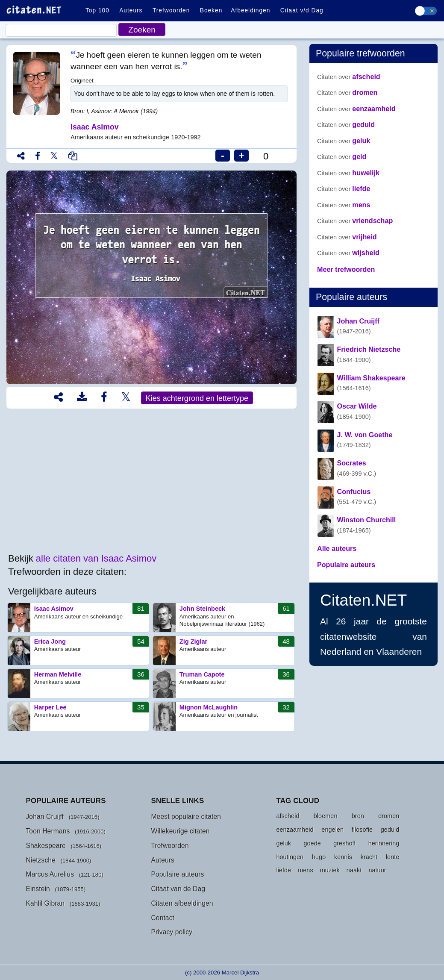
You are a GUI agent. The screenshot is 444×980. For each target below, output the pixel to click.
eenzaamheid (356, 109)
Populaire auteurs (177, 874)
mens (344, 205)
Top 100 (97, 10)
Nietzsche (41, 860)
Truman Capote (224, 683)
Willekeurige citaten (180, 831)
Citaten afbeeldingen (182, 903)
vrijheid (347, 237)
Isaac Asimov (78, 618)
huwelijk (348, 173)
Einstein (38, 889)
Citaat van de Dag (178, 889)
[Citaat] (61, 30)
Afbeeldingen (250, 10)
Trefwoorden (171, 10)
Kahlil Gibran (45, 903)
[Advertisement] (151, 481)
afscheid (349, 77)
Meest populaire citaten (186, 817)
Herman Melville (78, 683)
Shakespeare (46, 846)
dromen (347, 92)
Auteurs (131, 10)
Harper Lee (78, 716)
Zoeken (142, 30)
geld (342, 156)
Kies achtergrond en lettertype (197, 398)
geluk (344, 141)
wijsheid (348, 253)
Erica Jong (78, 650)
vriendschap (355, 221)
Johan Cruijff (45, 817)
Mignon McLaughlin (224, 716)
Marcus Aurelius (50, 874)
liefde (344, 188)
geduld (346, 124)
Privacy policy (172, 932)
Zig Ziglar (224, 650)
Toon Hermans (48, 831)
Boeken (211, 10)
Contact (163, 918)
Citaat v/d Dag (302, 10)
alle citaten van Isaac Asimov (96, 558)
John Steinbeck (224, 618)
